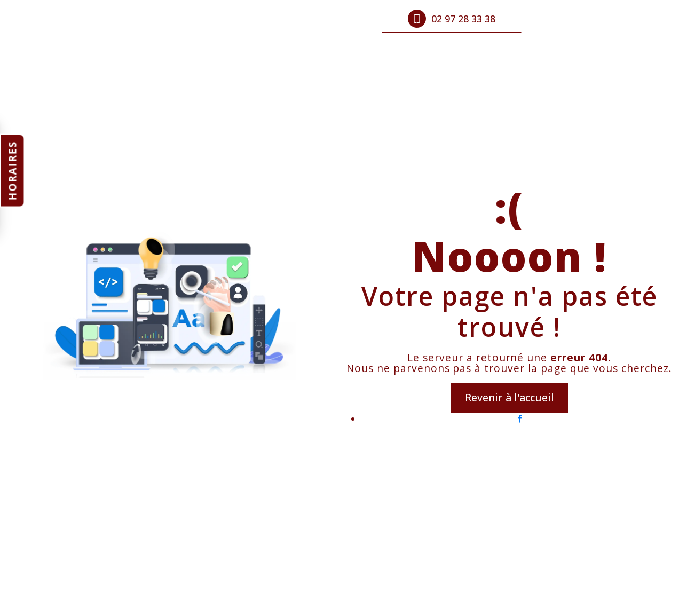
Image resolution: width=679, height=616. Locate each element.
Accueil (181, 19)
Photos (282, 19)
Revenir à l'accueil (510, 397)
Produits (231, 19)
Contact (332, 19)
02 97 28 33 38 (452, 19)
